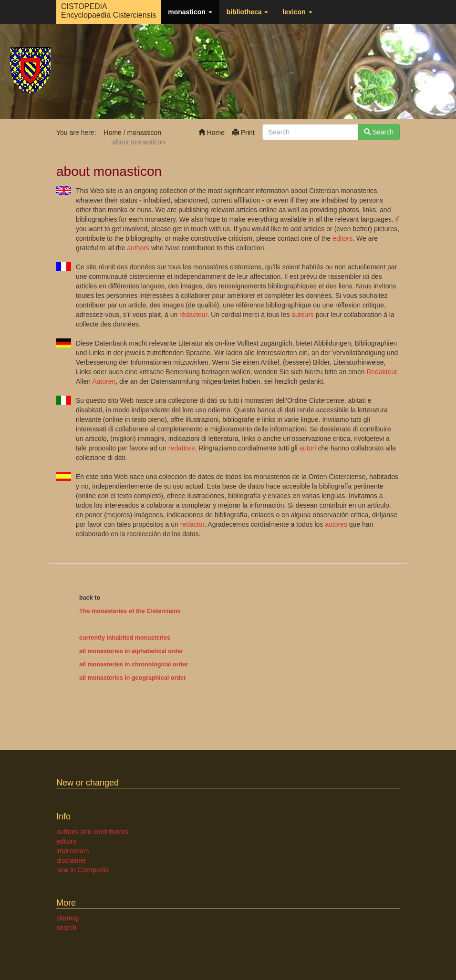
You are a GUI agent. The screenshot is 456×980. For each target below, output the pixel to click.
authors (138, 248)
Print (244, 133)
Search (379, 132)
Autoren (104, 381)
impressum (73, 851)
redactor (192, 524)
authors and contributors (92, 832)
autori (308, 448)
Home (212, 133)
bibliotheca (248, 12)
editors (342, 238)
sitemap (68, 918)
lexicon (297, 12)
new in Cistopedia (83, 870)
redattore (182, 448)
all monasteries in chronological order (134, 664)
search (66, 928)
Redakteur (382, 372)
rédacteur (193, 315)
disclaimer (71, 860)
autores (336, 524)
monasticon (190, 12)
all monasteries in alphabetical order (131, 651)
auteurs (303, 315)
